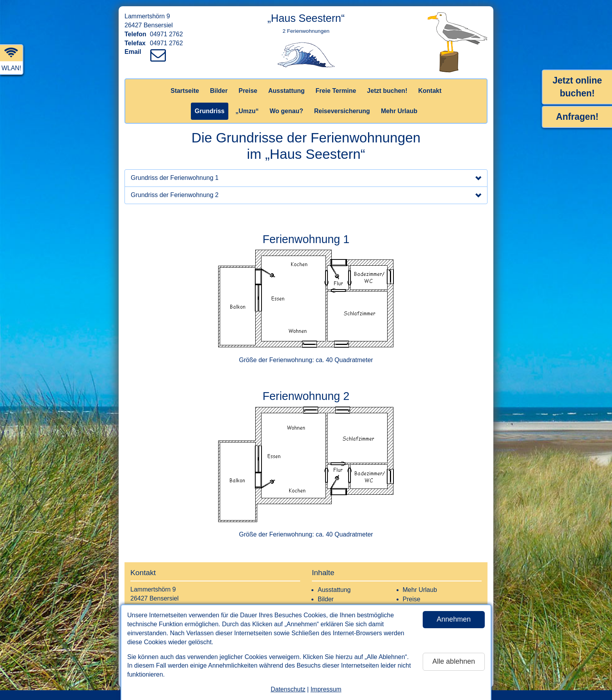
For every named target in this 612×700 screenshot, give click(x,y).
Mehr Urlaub (399, 111)
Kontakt (430, 91)
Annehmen (454, 619)
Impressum (326, 689)
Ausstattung (286, 91)
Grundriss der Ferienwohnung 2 (306, 196)
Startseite (185, 91)
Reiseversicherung (342, 111)
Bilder (219, 91)
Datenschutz (288, 689)
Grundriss (210, 111)
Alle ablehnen (454, 661)
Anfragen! (577, 117)
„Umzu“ (247, 111)
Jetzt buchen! (387, 91)
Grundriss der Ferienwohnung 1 (306, 179)
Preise (248, 91)
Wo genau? (286, 111)
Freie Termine (336, 91)
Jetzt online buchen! (577, 87)
